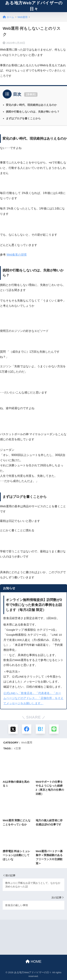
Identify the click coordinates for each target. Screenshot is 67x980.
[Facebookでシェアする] (27, 729)
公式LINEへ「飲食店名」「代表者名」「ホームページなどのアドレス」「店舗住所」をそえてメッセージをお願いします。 (33, 698)
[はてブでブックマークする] (40, 729)
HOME (33, 961)
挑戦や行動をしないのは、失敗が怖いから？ (33, 112)
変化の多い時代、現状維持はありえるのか (31, 105)
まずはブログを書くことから (23, 118)
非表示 (31, 94)
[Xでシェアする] (13, 729)
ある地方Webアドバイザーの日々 (34, 6)
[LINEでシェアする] (54, 729)
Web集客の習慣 (17, 255)
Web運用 (27, 742)
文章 (18, 748)
